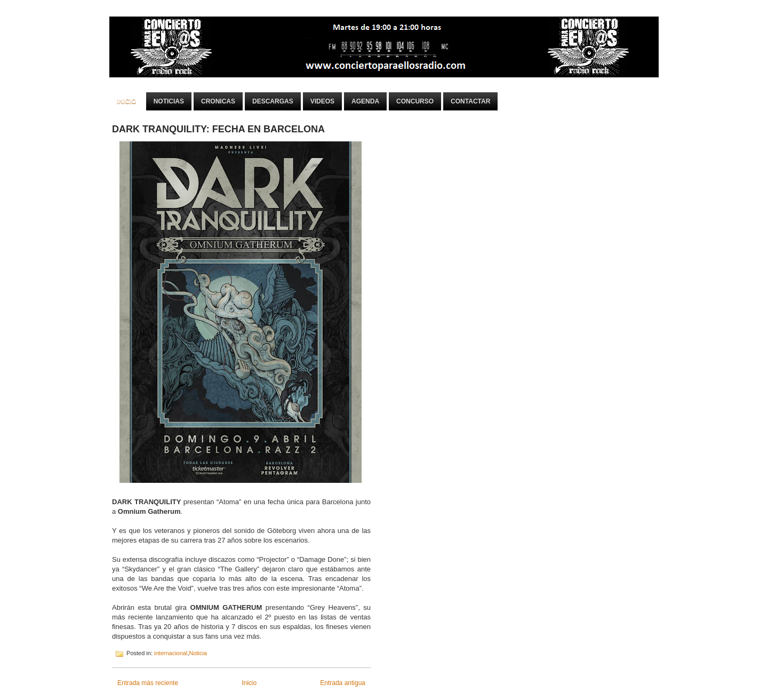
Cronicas (218, 101)
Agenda (365, 101)
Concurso (415, 101)
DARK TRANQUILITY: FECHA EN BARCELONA (218, 129)
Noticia (198, 653)
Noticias (169, 101)
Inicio (127, 101)
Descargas (273, 101)
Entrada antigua (343, 683)
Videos (322, 101)
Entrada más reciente (148, 683)
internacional (171, 653)
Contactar (470, 101)
